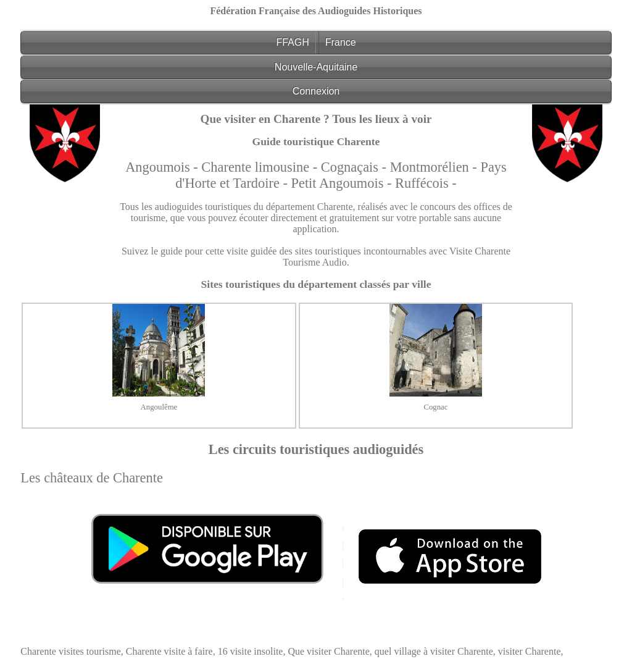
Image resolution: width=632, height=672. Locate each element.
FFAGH (292, 42)
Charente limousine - (261, 167)
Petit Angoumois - (343, 183)
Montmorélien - (435, 167)
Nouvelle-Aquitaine (316, 67)
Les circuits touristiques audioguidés (316, 449)
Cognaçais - (355, 167)
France (341, 42)
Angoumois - (163, 167)
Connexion (316, 91)
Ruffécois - (426, 183)
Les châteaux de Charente (92, 478)
